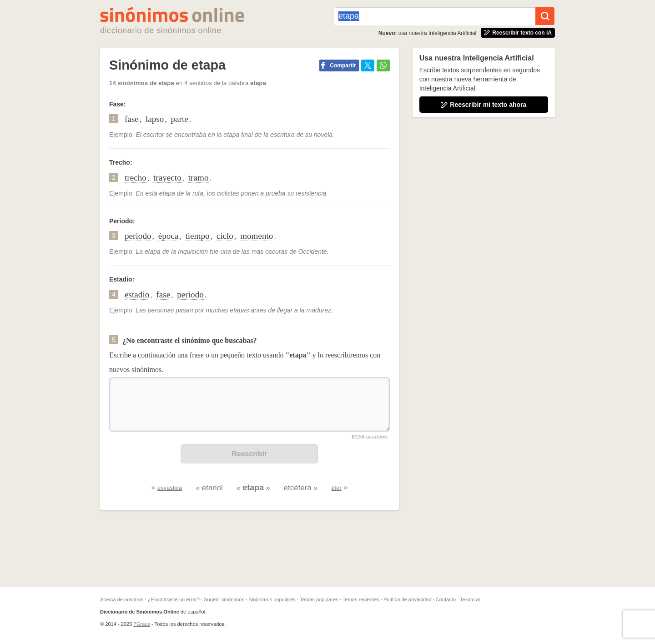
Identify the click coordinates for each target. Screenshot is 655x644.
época (169, 236)
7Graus (142, 624)
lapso (155, 119)
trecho (136, 178)
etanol (212, 488)
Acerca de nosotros (122, 599)
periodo (138, 236)
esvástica (170, 488)
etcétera (298, 488)
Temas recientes (361, 599)
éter (336, 488)
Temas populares (319, 599)
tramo (199, 178)
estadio (137, 294)
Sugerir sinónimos (224, 599)
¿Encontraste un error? (174, 599)
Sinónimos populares (272, 599)
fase (132, 119)
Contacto (446, 599)
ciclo (225, 236)
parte (179, 119)
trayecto (167, 178)
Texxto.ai (470, 599)
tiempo (197, 236)
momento (257, 236)
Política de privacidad (407, 599)
